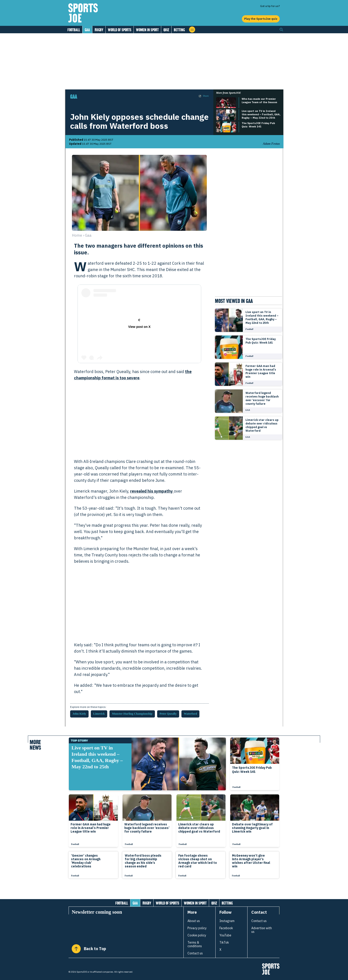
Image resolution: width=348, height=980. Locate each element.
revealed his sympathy (152, 491)
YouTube (225, 935)
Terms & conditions (195, 944)
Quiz (166, 30)
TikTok (224, 942)
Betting (179, 30)
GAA (87, 30)
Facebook (226, 928)
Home (77, 235)
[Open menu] (192, 30)
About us (194, 921)
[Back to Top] (76, 949)
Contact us (195, 953)
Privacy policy (197, 928)
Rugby (99, 30)
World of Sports (120, 30)
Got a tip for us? (270, 6)
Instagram (227, 921)
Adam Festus (271, 144)
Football (74, 30)
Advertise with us (262, 930)
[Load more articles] (174, 891)
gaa (88, 235)
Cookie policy (197, 935)
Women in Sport (147, 30)
